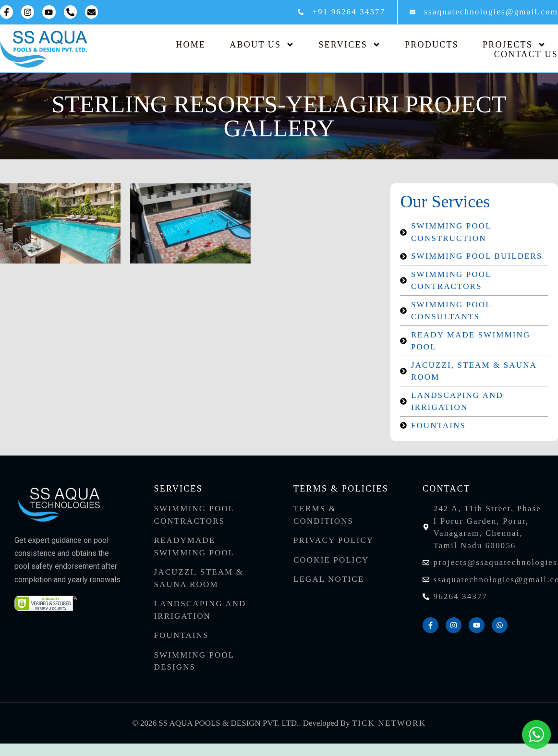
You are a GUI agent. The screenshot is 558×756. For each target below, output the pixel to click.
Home (191, 45)
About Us (262, 45)
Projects (514, 45)
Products (432, 45)
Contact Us (526, 54)
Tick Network (389, 723)
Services (350, 45)
